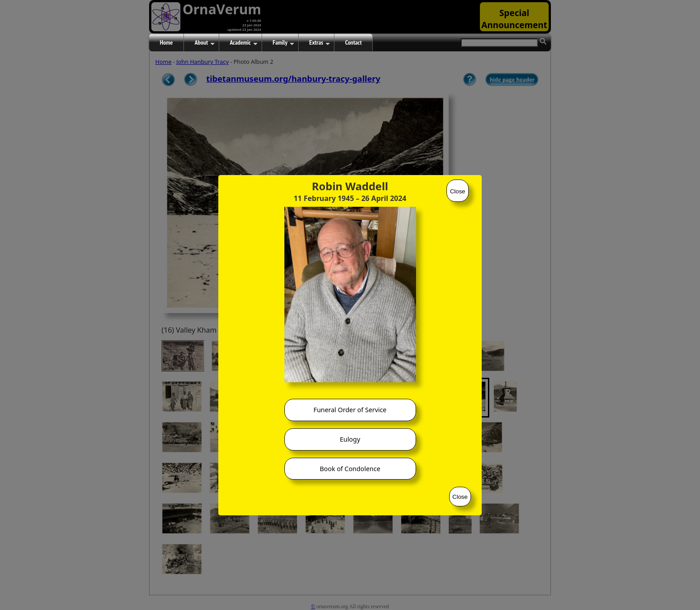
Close (458, 191)
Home (166, 42)
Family (283, 43)
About (205, 43)
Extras (320, 43)
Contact (353, 42)
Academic (244, 43)
